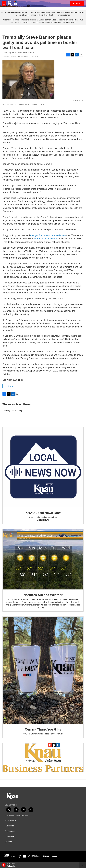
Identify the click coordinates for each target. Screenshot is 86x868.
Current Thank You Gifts (43, 729)
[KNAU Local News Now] (43, 467)
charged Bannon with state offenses (48, 235)
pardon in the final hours (46, 239)
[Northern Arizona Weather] (43, 559)
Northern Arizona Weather (43, 595)
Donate (78, 4)
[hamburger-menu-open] (4, 4)
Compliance (10, 836)
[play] (4, 865)
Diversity (8, 842)
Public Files (9, 826)
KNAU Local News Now (43, 513)
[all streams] (83, 865)
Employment (10, 831)
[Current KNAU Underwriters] (43, 757)
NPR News (10, 386)
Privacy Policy (10, 821)
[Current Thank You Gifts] (43, 670)
